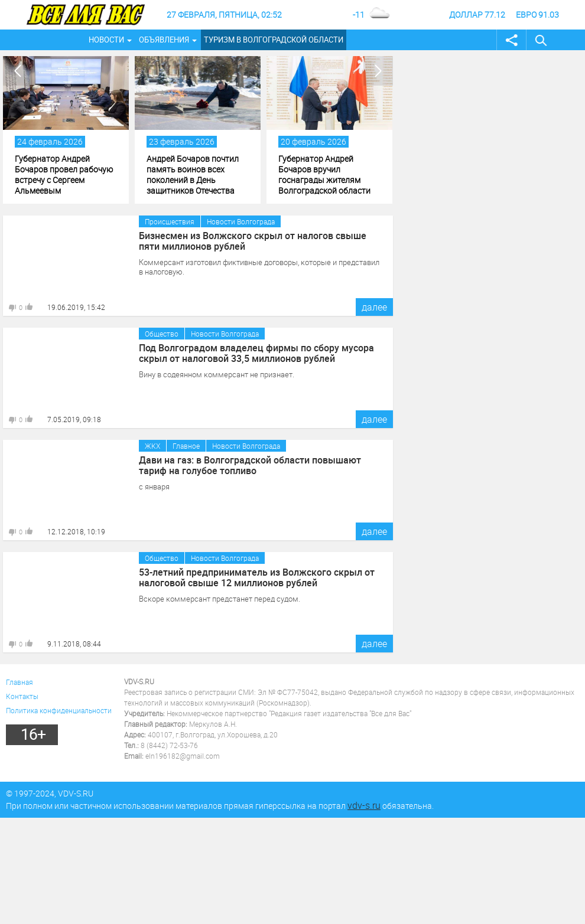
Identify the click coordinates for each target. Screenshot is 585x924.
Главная (19, 682)
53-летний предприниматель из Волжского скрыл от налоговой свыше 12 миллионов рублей (257, 577)
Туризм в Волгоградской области (274, 40)
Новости (106, 40)
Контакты (22, 696)
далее (374, 307)
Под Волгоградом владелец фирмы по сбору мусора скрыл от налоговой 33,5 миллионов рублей (256, 353)
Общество (162, 334)
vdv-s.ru (364, 805)
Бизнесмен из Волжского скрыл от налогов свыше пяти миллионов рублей (253, 241)
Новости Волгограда (241, 221)
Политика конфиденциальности (59, 710)
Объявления (164, 40)
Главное (186, 446)
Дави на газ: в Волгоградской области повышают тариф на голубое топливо (250, 465)
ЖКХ (152, 446)
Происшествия (170, 221)
